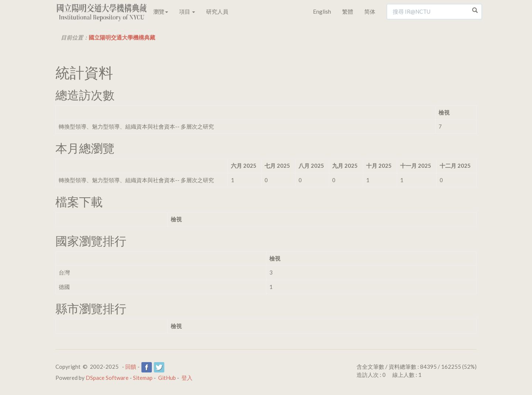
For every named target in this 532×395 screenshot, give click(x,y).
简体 (370, 11)
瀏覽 (161, 11)
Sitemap (143, 378)
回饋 (131, 367)
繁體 (348, 11)
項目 (187, 11)
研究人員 (217, 11)
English (322, 11)
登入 (187, 378)
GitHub (167, 378)
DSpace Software (107, 378)
